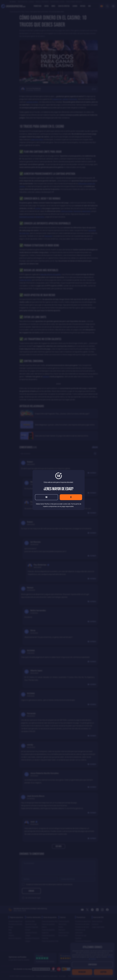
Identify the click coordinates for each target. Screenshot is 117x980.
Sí (71, 497)
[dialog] (58, 490)
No (46, 497)
